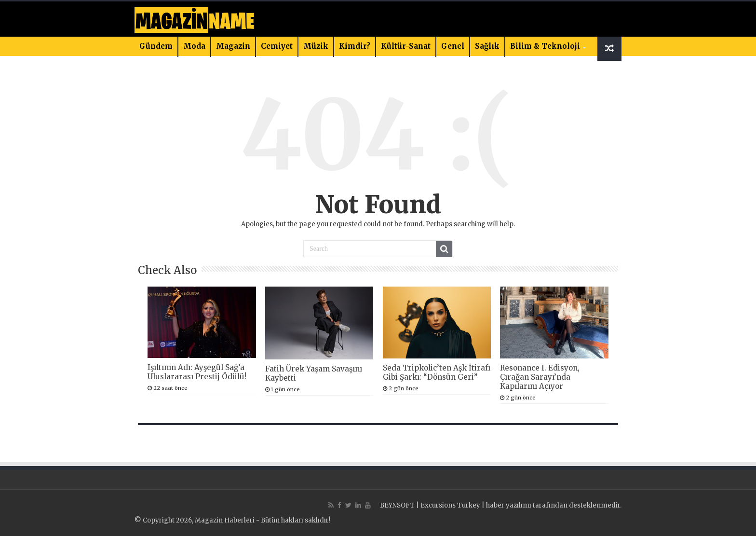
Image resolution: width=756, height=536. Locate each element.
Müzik (316, 46)
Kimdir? (355, 46)
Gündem (156, 46)
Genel (453, 46)
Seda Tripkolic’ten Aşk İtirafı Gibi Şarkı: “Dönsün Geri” (437, 372)
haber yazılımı (509, 505)
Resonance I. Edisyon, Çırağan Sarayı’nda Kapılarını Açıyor (540, 377)
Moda (194, 46)
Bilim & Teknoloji (545, 46)
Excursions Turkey (450, 505)
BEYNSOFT (397, 505)
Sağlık (487, 46)
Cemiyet (277, 46)
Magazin (233, 46)
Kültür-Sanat (406, 46)
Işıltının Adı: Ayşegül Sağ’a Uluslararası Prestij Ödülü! (197, 372)
